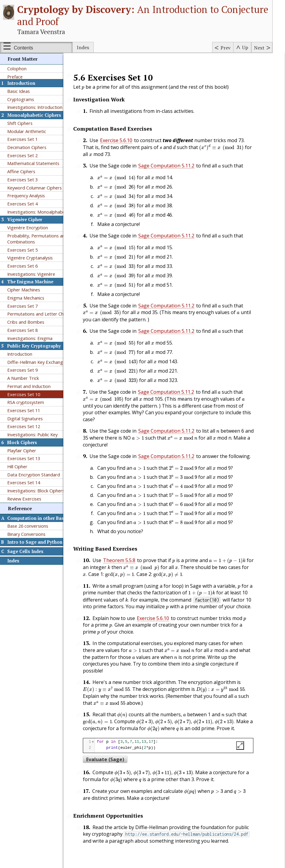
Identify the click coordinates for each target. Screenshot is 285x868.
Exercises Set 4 (22, 204)
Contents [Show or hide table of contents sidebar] (23, 48)
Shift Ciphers (20, 123)
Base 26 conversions (28, 526)
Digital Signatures (25, 418)
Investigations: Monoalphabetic (39, 212)
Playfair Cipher (22, 450)
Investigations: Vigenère (31, 274)
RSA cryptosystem (26, 402)
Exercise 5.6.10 (125, 140)
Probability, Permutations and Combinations (37, 239)
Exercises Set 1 (22, 139)
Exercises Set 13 (24, 458)
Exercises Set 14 (24, 482)
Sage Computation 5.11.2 (175, 166)
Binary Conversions (26, 534)
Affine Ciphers (21, 171)
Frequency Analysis (26, 196)
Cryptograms (21, 99)
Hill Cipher (17, 466)
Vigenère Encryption (28, 227)
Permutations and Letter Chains (39, 314)
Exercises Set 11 (24, 410)
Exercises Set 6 (22, 266)
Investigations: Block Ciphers (36, 491)
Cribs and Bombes (26, 322)
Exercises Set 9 (22, 370)
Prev (225, 48)
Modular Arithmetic (27, 131)
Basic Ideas (19, 91)
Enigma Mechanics (26, 298)
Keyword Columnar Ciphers (34, 188)
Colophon (17, 68)
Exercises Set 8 (22, 330)
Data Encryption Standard (34, 475)
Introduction (20, 354)
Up (245, 47)
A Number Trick (23, 378)
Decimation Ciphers (27, 147)
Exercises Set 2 (22, 155)
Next (259, 48)
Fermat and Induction (29, 386)
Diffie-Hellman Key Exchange (36, 362)
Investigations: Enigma (30, 338)
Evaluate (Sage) (114, 745)
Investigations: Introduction (35, 107)
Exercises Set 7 (22, 306)
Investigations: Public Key (32, 434)
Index (83, 47)
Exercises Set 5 (22, 250)
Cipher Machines (24, 290)
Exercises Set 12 (24, 426)
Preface (15, 77)
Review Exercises (24, 499)
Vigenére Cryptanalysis (30, 258)
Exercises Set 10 (24, 394)
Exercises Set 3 (22, 180)
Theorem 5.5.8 (128, 551)
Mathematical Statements (33, 163)
